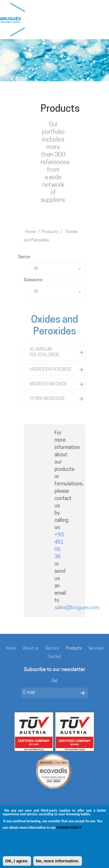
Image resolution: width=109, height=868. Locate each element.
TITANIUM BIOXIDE (47, 399)
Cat (54, 681)
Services (96, 649)
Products (50, 232)
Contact (54, 657)
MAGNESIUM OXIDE (49, 384)
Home (30, 232)
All (57, 269)
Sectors (52, 649)
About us (31, 649)
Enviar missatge (82, 693)
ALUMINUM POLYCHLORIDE (44, 352)
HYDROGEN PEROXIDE (51, 370)
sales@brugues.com (77, 608)
